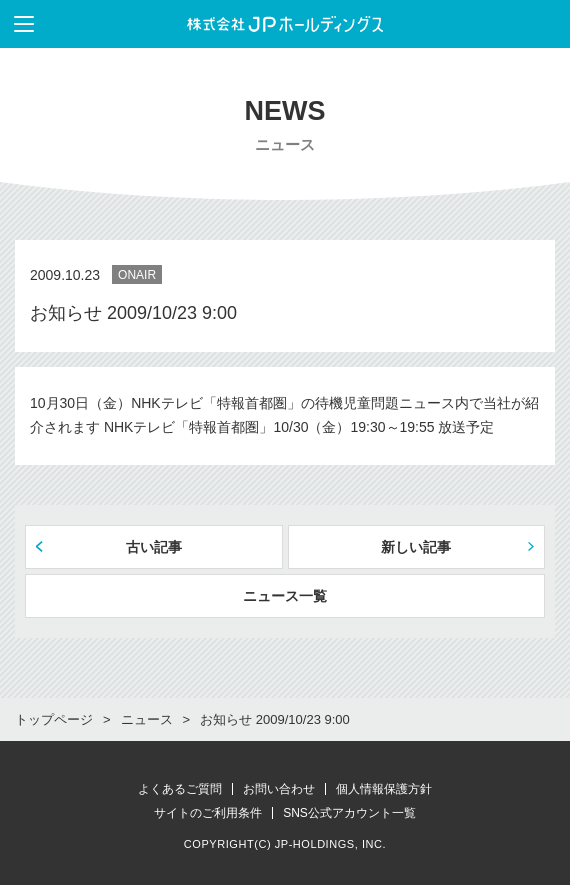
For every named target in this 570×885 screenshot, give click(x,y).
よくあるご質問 (180, 789)
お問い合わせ (279, 789)
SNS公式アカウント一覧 (349, 813)
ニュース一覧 (285, 596)
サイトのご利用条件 (208, 813)
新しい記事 (416, 547)
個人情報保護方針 (384, 789)
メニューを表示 (17, 24)
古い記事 (154, 547)
